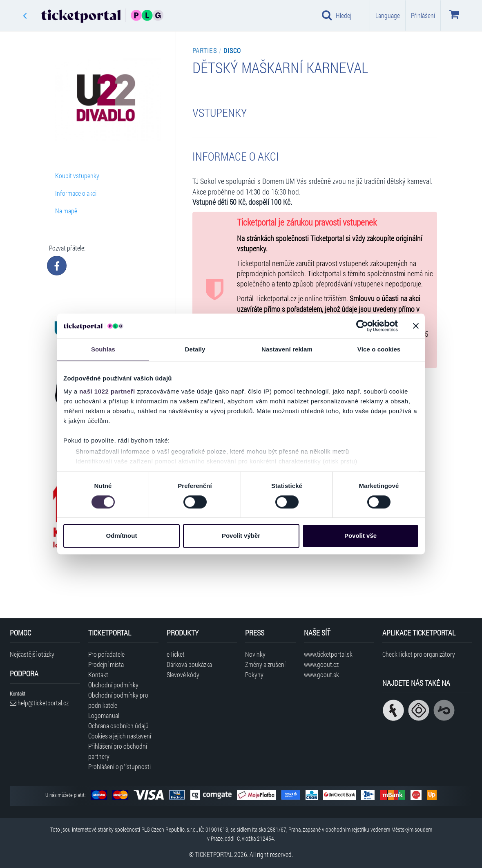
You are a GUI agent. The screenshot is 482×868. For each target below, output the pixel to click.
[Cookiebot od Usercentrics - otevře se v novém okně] (362, 326)
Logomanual (104, 715)
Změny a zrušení (265, 664)
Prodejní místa (106, 664)
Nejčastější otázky (32, 654)
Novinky (255, 654)
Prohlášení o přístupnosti (119, 766)
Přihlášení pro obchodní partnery (118, 751)
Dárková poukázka (189, 664)
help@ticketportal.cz (39, 703)
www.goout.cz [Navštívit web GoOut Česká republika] (321, 664)
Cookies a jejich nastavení (120, 736)
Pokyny (254, 674)
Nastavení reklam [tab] (287, 349)
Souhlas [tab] (103, 349)
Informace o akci (76, 193)
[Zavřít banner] (416, 326)
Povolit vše (360, 536)
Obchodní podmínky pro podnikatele (118, 700)
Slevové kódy (183, 674)
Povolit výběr (241, 536)
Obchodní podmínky (113, 685)
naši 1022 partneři (107, 391)
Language (388, 15)
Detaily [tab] (195, 349)
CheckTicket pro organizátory (419, 654)
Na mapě (66, 211)
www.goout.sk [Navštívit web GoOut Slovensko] (321, 674)
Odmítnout (122, 536)
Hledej (337, 15)
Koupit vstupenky (77, 176)
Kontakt (98, 674)
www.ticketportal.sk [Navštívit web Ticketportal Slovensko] (328, 654)
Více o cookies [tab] (379, 349)
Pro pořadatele (106, 654)
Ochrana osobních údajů (118, 726)
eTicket (176, 654)
